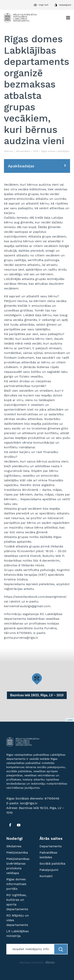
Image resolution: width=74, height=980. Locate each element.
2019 (36, 151)
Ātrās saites (51, 838)
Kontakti (46, 876)
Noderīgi (15, 838)
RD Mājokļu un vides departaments (18, 920)
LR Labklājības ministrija (17, 933)
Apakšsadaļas (21, 166)
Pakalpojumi (49, 870)
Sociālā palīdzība (52, 863)
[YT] (19, 825)
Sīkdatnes (14, 846)
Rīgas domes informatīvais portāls (16, 884)
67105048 (52, 798)
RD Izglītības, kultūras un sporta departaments (17, 902)
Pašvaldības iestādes (48, 855)
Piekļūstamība (17, 852)
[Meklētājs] (31, 949)
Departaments (51, 846)
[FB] (10, 825)
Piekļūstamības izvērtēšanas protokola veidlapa (18, 866)
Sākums (8, 151)
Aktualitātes (23, 151)
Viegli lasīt (43, 5)
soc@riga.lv (29, 803)
